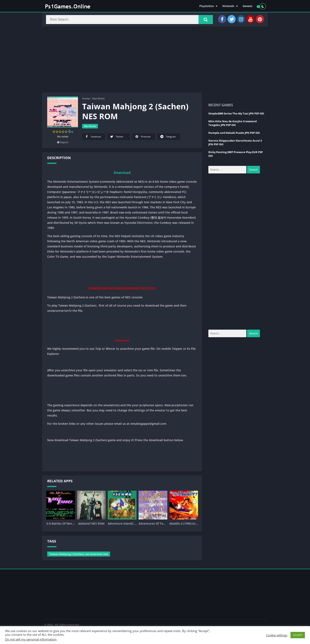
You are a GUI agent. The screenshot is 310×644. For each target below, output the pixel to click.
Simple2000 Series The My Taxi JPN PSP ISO (236, 114)
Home (86, 99)
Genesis (247, 6)
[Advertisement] (155, 60)
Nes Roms (99, 99)
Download (122, 173)
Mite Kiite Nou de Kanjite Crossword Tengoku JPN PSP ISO (232, 124)
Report (63, 143)
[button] (204, 20)
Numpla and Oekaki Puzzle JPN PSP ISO (234, 134)
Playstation (207, 6)
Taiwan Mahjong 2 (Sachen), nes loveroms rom (79, 555)
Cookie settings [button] (277, 635)
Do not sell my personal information (31, 639)
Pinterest (143, 137)
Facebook (93, 137)
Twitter (117, 137)
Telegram (168, 137)
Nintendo (228, 6)
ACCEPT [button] (298, 635)
